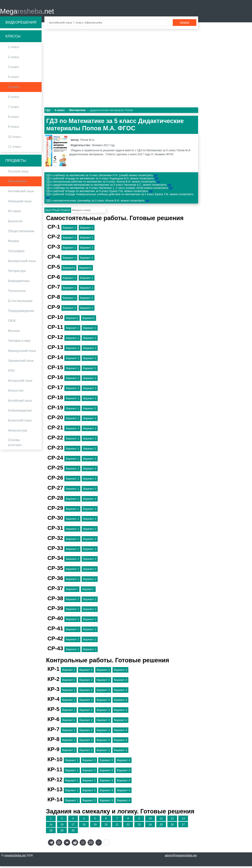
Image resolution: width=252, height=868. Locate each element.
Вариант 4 (120, 672)
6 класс (14, 99)
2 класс (14, 59)
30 (73, 832)
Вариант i (72, 591)
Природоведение (21, 313)
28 (51, 832)
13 (183, 820)
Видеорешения (21, 24)
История (14, 213)
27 (183, 826)
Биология (15, 223)
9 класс (14, 129)
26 (172, 826)
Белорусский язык (22, 263)
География (16, 253)
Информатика (19, 283)
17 (73, 826)
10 (150, 820)
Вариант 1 (69, 229)
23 (139, 826)
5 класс (14, 89)
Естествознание (20, 303)
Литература (17, 273)
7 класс (14, 109)
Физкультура (18, 432)
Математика (17, 183)
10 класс (15, 139)
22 (128, 826)
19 (95, 826)
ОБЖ (12, 323)
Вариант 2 (87, 229)
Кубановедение (20, 412)
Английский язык (21, 193)
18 (84, 826)
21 (117, 826)
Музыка (14, 333)
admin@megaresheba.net (181, 857)
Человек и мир (19, 342)
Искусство (16, 392)
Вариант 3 (103, 672)
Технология (17, 293)
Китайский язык (20, 402)
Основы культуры (15, 444)
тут (156, 177)
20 (106, 826)
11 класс (15, 148)
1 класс (14, 49)
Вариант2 (85, 270)
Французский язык (22, 353)
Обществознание (21, 233)
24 (150, 826)
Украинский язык (21, 362)
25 (161, 826)
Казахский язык (20, 422)
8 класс (14, 119)
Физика (13, 243)
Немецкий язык (20, 203)
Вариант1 (69, 270)
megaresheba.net (15, 857)
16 (62, 826)
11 (161, 820)
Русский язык (18, 173)
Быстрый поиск (58, 212)
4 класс (14, 79)
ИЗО (11, 372)
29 (62, 832)
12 (172, 820)
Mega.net (27, 12)
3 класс (14, 69)
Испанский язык (20, 382)
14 (51, 826)
